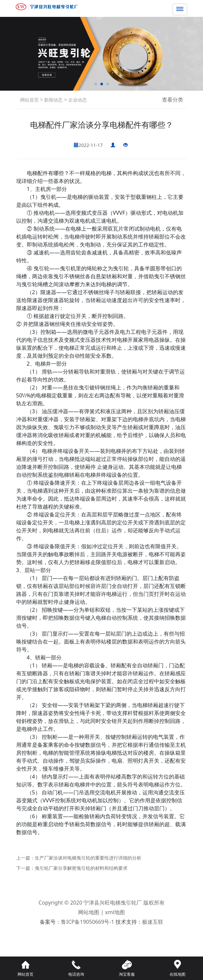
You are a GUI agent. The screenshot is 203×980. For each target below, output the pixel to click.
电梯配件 (37, 173)
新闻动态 (53, 100)
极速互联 (153, 922)
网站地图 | (92, 912)
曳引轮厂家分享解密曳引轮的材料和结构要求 (81, 868)
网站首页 (29, 100)
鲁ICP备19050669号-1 (88, 922)
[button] (96, 84)
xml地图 (115, 912)
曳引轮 (41, 268)
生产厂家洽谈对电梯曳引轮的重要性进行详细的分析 (88, 858)
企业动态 (77, 100)
